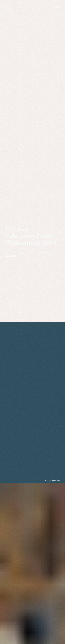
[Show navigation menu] (58, 9)
